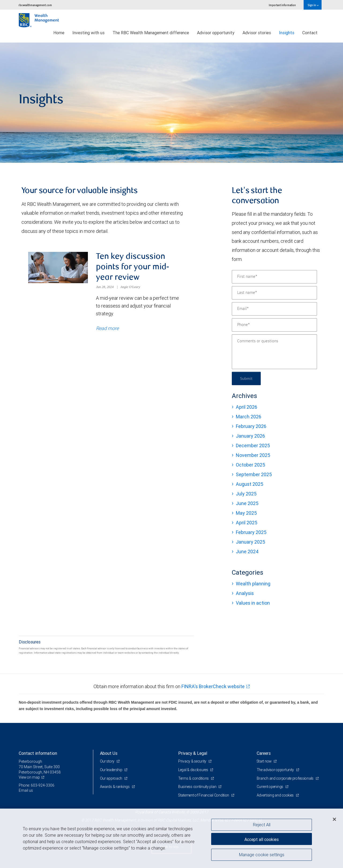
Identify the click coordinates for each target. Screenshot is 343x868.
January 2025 (250, 542)
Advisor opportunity (216, 33)
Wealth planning (253, 584)
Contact (310, 33)
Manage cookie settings (262, 855)
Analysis (245, 593)
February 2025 (251, 532)
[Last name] (274, 293)
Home (59, 33)
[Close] (334, 819)
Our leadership (112, 771)
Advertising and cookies (276, 796)
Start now (265, 762)
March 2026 (249, 417)
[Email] (274, 309)
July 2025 (246, 494)
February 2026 (251, 426)
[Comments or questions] (274, 352)
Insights (287, 33)
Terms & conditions (194, 779)
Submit (247, 378)
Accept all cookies (262, 839)
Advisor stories (257, 33)
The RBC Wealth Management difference (151, 33)
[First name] (274, 277)
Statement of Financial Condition (205, 796)
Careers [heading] (264, 754)
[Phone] (274, 325)
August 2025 (249, 484)
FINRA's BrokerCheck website (213, 687)
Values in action (253, 603)
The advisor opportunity (276, 771)
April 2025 (247, 523)
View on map (30, 778)
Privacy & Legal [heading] (193, 754)
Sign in (313, 5)
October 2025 (250, 465)
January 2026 (250, 436)
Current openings (271, 787)
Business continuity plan (198, 787)
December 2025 (253, 446)
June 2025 (247, 503)
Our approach (112, 779)
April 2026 (247, 407)
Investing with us (88, 33)
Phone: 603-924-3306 (37, 786)
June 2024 (247, 551)
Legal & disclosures (194, 771)
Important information (282, 5)
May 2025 (246, 513)
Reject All (262, 825)
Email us (26, 791)
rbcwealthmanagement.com (35, 5)
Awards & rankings (115, 787)
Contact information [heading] (38, 754)
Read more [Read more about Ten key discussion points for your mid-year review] (107, 329)
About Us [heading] (109, 754)
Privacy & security (193, 762)
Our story (108, 762)
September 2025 (254, 474)
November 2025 (253, 455)
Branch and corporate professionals (286, 779)
